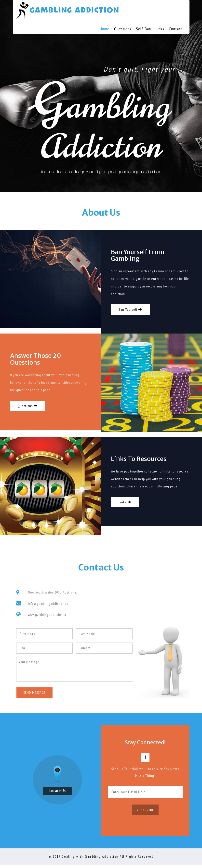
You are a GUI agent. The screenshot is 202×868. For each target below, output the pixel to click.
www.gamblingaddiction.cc (47, 618)
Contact (176, 29)
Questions (123, 29)
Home (105, 29)
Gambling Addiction (76, 10)
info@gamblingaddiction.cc (48, 607)
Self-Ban (143, 29)
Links (160, 29)
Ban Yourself (131, 311)
